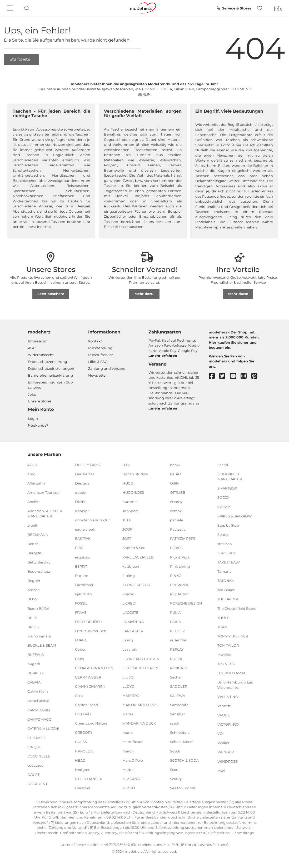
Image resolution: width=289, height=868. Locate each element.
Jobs (32, 394)
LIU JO (128, 677)
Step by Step (228, 525)
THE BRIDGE (228, 599)
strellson (225, 544)
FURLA (81, 640)
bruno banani (39, 636)
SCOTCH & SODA (184, 760)
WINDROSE (228, 761)
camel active (38, 701)
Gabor (80, 649)
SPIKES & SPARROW (235, 516)
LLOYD (128, 686)
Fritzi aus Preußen (91, 631)
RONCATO (179, 668)
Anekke (34, 502)
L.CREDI (129, 603)
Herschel (83, 788)
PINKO (176, 576)
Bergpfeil (35, 553)
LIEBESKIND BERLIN (140, 668)
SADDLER (179, 686)
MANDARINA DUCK (139, 723)
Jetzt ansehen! (51, 294)
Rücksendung (100, 348)
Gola (79, 696)
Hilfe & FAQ (98, 362)
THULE (223, 617)
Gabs (79, 659)
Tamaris (224, 571)
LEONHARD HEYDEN (141, 659)
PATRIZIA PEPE (183, 538)
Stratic (223, 535)
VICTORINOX (228, 724)
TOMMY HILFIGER (233, 636)
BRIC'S (33, 627)
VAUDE (224, 715)
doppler (82, 511)
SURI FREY (226, 553)
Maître (128, 714)
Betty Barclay (39, 562)
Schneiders (180, 732)
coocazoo (35, 765)
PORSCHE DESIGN (186, 603)
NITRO (176, 474)
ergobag (82, 557)
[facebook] (214, 376)
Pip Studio (179, 585)
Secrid (223, 465)
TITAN (222, 627)
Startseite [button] (21, 59)
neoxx (175, 465)
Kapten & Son (134, 548)
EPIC (79, 548)
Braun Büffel (38, 608)
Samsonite (179, 705)
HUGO (128, 483)
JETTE (128, 520)
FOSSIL (81, 603)
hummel (130, 502)
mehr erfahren (164, 356)
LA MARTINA (133, 622)
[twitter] (225, 376)
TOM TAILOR (228, 645)
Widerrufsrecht (41, 355)
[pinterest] (257, 376)
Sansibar (178, 714)
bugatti (34, 664)
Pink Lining (180, 566)
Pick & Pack (180, 557)
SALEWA (178, 696)
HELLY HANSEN (89, 779)
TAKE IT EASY (229, 562)
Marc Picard (133, 742)
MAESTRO (131, 696)
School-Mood (181, 742)
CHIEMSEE (37, 738)
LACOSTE (130, 612)
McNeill (129, 769)
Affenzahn (36, 483)
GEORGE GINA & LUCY (94, 668)
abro (31, 474)
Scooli (175, 751)
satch (175, 723)
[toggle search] (26, 8)
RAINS (175, 622)
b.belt (32, 525)
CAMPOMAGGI (40, 719)
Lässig (128, 640)
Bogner (34, 581)
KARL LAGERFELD (138, 557)
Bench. (33, 544)
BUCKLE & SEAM (42, 645)
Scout (175, 769)
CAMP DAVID (39, 710)
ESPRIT (81, 566)
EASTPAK (83, 538)
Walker (223, 743)
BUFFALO (36, 655)
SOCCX (223, 497)
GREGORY (84, 732)
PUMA (175, 612)
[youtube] (235, 376)
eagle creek (85, 529)
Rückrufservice (101, 355)
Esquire (82, 576)
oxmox (176, 511)
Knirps (128, 594)
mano (128, 732)
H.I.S (126, 465)
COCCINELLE (39, 756)
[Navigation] (11, 8)
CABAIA (34, 682)
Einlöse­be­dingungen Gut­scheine (51, 385)
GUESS (81, 742)
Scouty (176, 779)
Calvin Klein (38, 691)
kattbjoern (131, 566)
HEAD (80, 760)
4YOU (32, 465)
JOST (127, 538)
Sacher (176, 677)
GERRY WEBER (88, 677)
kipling (129, 576)
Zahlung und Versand (107, 368)
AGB (32, 348)
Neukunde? (38, 425)
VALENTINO (228, 697)
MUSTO (129, 788)
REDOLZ (177, 631)
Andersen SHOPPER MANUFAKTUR (45, 513)
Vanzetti (225, 706)
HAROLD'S (84, 751)
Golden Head (86, 705)
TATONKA (226, 581)
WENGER (226, 752)
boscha (34, 590)
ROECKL (177, 659)
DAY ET (33, 775)
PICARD (177, 548)
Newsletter (98, 375)
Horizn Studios (135, 474)
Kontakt (95, 341)
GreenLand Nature (91, 723)
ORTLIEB (178, 492)
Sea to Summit (183, 788)
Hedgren (83, 769)
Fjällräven (83, 594)
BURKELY (36, 673)
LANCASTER (133, 631)
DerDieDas (84, 474)
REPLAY (177, 649)
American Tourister (44, 492)
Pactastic (178, 529)
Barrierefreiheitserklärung (50, 375)
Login (33, 418)
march (128, 751)
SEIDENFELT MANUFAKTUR (230, 476)
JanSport (130, 511)
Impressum (38, 341)
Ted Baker (226, 590)
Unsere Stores (40, 401)
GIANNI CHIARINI (90, 686)
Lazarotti (130, 649)
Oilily (175, 483)
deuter (81, 492)
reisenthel (179, 640)
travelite (224, 655)
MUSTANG (131, 779)
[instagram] (246, 376)
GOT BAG (83, 714)
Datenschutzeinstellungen (51, 368)
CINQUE (34, 747)
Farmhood (84, 585)
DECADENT (37, 784)
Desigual (83, 483)
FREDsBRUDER (88, 622)
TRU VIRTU (226, 664)
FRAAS (81, 612)
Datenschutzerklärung (48, 362)
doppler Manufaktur (92, 520)
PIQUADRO (180, 594)
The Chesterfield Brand (237, 608)
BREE (32, 617)
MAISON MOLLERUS (140, 705)
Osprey (176, 502)
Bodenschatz (39, 571)
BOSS (32, 599)
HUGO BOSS (133, 492)
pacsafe (177, 520)
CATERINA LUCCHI (43, 729)
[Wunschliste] (261, 8)
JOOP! (128, 529)
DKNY (80, 502)
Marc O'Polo (133, 760)
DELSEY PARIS (87, 465)
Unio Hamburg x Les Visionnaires (235, 685)
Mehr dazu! (144, 294)
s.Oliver (224, 507)
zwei (221, 770)
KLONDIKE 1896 (136, 585)
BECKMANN (38, 535)
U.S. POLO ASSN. (232, 673)
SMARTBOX (227, 488)
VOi (221, 734)
